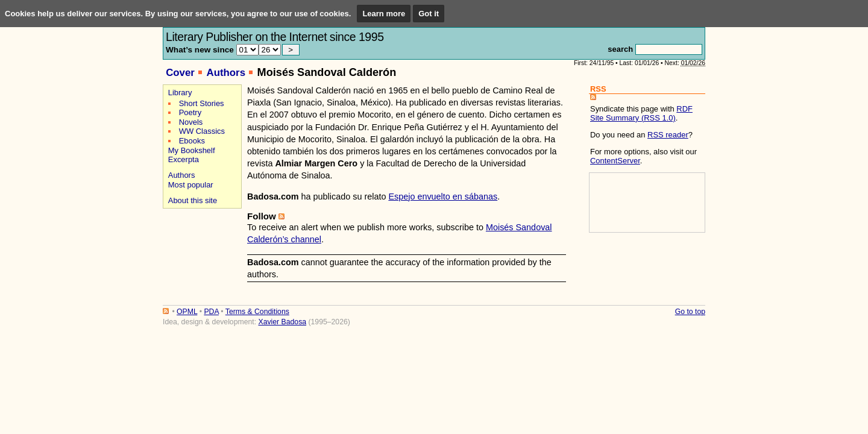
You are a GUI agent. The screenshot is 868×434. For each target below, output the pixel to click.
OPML (187, 312)
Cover (180, 73)
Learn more (384, 14)
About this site (193, 200)
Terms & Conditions (257, 312)
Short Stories (202, 103)
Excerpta (184, 159)
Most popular (191, 185)
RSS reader (668, 135)
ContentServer (615, 161)
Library (180, 93)
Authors (226, 73)
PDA (211, 312)
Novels (191, 122)
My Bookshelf (192, 150)
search (620, 49)
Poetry (190, 112)
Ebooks (192, 141)
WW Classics (202, 131)
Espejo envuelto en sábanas (443, 197)
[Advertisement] (200, 254)
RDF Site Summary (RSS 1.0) (641, 113)
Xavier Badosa (282, 322)
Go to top (690, 312)
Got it (429, 14)
